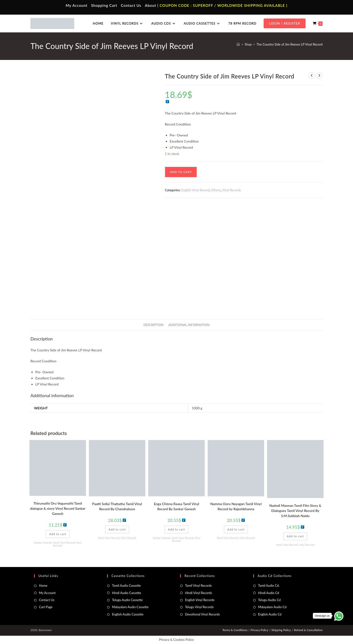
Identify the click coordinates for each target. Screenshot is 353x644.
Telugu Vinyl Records (199, 607)
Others (216, 190)
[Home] (238, 44)
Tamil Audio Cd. (269, 586)
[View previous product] (312, 76)
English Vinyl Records (200, 600)
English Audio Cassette (128, 614)
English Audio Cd (270, 614)
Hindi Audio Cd (269, 593)
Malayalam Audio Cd (272, 607)
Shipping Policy (281, 630)
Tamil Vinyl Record (64, 543)
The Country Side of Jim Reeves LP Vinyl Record (289, 44)
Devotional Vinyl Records (202, 614)
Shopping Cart (104, 5)
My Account (77, 5)
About (150, 5)
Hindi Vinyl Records (199, 593)
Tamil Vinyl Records (198, 586)
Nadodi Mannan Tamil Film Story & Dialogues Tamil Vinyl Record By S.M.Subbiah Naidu (295, 511)
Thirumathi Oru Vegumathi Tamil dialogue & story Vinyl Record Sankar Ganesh (58, 508)
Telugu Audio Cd (269, 600)
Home (43, 586)
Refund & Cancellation (308, 630)
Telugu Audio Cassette (127, 600)
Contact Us (131, 5)
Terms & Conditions (235, 630)
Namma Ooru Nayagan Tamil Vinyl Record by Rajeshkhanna (236, 506)
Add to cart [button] (58, 534)
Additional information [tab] (189, 325)
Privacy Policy (259, 630)
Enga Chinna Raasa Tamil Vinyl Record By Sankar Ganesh (176, 506)
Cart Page (46, 607)
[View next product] (319, 76)
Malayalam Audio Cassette (130, 607)
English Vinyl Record (195, 190)
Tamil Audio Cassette (126, 586)
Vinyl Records (232, 190)
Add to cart (181, 172)
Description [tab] (153, 325)
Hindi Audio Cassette (126, 593)
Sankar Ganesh (43, 543)
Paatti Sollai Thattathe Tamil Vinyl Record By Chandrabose (117, 506)
